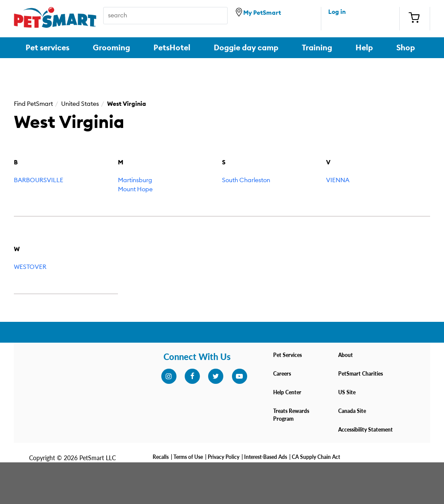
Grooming (111, 48)
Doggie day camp (246, 48)
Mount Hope (135, 190)
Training (317, 48)
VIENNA (338, 180)
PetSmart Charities (361, 374)
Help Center (287, 392)
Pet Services (287, 355)
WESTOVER (30, 267)
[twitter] (215, 376)
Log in (337, 12)
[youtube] (239, 376)
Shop (406, 48)
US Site (347, 392)
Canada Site (352, 411)
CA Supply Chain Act (316, 457)
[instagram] (169, 376)
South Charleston (246, 180)
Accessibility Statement (366, 430)
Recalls (161, 457)
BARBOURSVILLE (39, 180)
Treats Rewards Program (291, 415)
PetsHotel (172, 48)
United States (80, 104)
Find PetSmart (33, 104)
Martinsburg (135, 180)
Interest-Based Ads (266, 457)
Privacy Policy (224, 457)
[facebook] (192, 376)
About (346, 355)
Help (364, 48)
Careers (282, 374)
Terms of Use (188, 457)
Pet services (47, 48)
